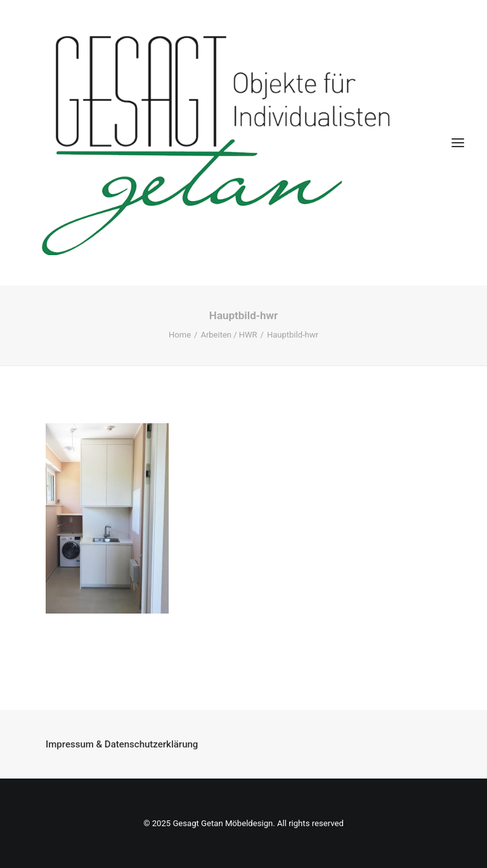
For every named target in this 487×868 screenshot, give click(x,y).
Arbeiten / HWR (229, 335)
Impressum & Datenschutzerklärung (122, 744)
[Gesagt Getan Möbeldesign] (243, 143)
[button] (458, 143)
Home (180, 335)
